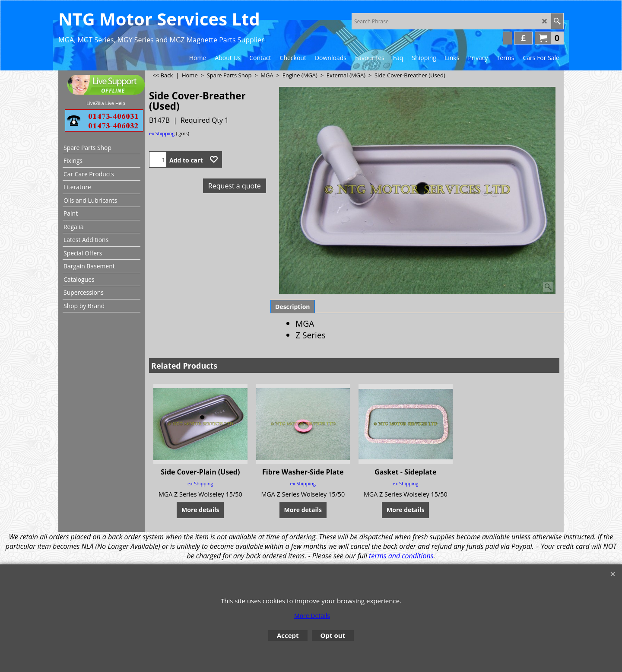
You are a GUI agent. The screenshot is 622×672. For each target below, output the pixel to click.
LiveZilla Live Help (106, 103)
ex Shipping (162, 133)
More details (200, 509)
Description (293, 307)
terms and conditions (401, 556)
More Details (312, 616)
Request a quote (235, 186)
